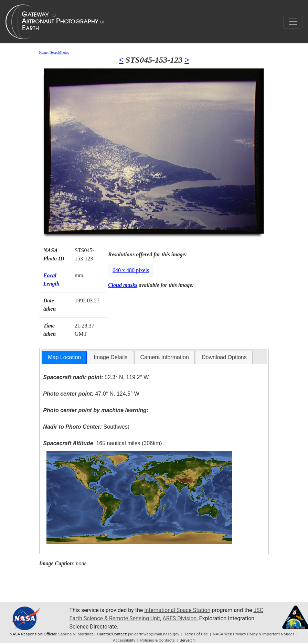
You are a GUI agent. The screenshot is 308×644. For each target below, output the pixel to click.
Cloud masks (123, 285)
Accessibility (124, 640)
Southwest (86, 427)
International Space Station (177, 610)
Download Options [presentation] (224, 357)
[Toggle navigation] (293, 22)
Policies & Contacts (157, 640)
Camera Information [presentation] (164, 357)
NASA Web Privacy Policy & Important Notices (253, 634)
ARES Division (179, 618)
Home (43, 52)
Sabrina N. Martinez (76, 634)
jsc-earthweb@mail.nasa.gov (154, 634)
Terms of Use (196, 634)
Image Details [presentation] (110, 357)
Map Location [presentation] (64, 357)
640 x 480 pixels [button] (131, 270)
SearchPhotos (60, 52)
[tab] (64, 358)
